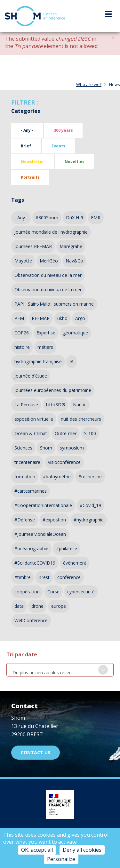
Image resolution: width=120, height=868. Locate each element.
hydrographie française (38, 361)
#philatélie (67, 548)
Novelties (75, 162)
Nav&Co (74, 261)
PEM (19, 318)
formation (25, 477)
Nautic (80, 405)
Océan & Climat (31, 433)
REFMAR (41, 318)
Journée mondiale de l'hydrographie (51, 232)
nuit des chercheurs (81, 419)
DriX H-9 (75, 218)
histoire (22, 347)
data (19, 606)
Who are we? (89, 84)
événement (75, 563)
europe (59, 606)
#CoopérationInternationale (43, 505)
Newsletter (32, 162)
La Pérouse (26, 405)
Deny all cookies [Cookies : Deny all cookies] (82, 850)
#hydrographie (89, 520)
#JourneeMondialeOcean (40, 534)
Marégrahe (71, 246)
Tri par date (22, 654)
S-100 (90, 433)
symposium (72, 448)
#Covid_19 (90, 505)
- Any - (27, 130)
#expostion (54, 520)
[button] (113, 38)
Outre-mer (66, 433)
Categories (26, 111)
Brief (26, 146)
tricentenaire (27, 462)
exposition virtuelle (34, 419)
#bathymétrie (57, 477)
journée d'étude (31, 376)
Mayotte (23, 261)
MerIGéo (49, 261)
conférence (69, 577)
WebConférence (31, 620)
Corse (53, 592)
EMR (96, 218)
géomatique (76, 333)
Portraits (30, 177)
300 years (63, 130)
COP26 (22, 333)
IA (72, 361)
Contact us (36, 752)
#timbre (23, 577)
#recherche (90, 477)
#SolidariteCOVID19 (35, 563)
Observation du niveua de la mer (48, 289)
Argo (80, 318)
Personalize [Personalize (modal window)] (61, 859)
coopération (27, 592)
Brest (44, 577)
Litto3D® (56, 405)
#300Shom (47, 218)
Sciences (23, 448)
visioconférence (64, 462)
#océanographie (31, 548)
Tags (18, 200)
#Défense (25, 520)
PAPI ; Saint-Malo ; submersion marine (54, 304)
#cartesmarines (31, 491)
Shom (46, 448)
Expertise (46, 333)
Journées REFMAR (33, 246)
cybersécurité (81, 592)
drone (37, 606)
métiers (45, 347)
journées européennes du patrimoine (53, 390)
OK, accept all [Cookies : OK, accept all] (37, 850)
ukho (62, 318)
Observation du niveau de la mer (48, 275)
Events (58, 146)
